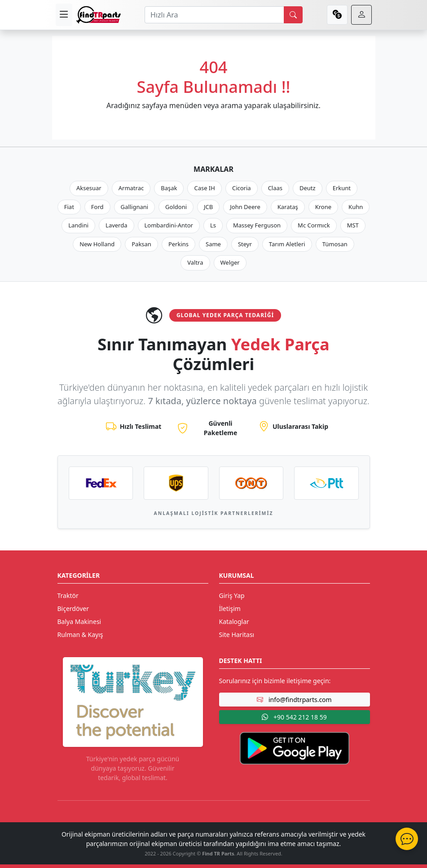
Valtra (195, 262)
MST (353, 225)
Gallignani (135, 207)
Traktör (68, 595)
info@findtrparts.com (294, 700)
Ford (97, 207)
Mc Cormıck (314, 225)
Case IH (205, 188)
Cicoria (242, 188)
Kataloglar (234, 622)
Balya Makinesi (79, 622)
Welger (230, 262)
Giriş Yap (232, 595)
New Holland (97, 244)
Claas (275, 188)
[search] (293, 15)
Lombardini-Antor (169, 225)
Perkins (178, 244)
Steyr (245, 244)
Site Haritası (237, 635)
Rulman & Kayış (80, 635)
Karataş (288, 207)
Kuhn (356, 207)
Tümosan (335, 244)
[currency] (337, 15)
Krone (323, 207)
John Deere (245, 207)
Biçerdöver (73, 608)
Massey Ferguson (257, 225)
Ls (213, 225)
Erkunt (342, 188)
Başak (169, 188)
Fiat (69, 207)
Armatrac (131, 188)
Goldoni (176, 207)
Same (213, 244)
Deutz (308, 188)
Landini (78, 225)
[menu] (64, 15)
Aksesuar (89, 188)
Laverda (116, 225)
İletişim (230, 608)
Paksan (141, 244)
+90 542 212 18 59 (294, 717)
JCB (208, 207)
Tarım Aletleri (287, 244)
